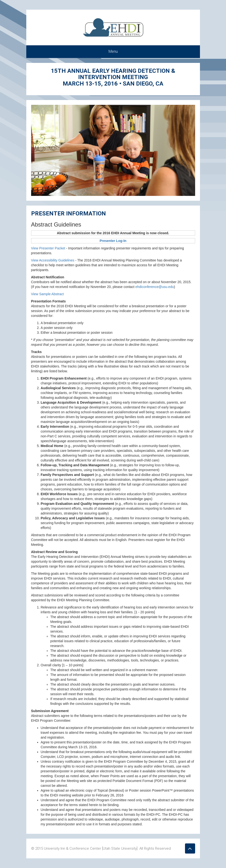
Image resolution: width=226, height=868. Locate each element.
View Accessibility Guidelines (53, 260)
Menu (113, 51)
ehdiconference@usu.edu (155, 287)
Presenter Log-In (113, 241)
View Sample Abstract (48, 294)
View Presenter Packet (48, 248)
